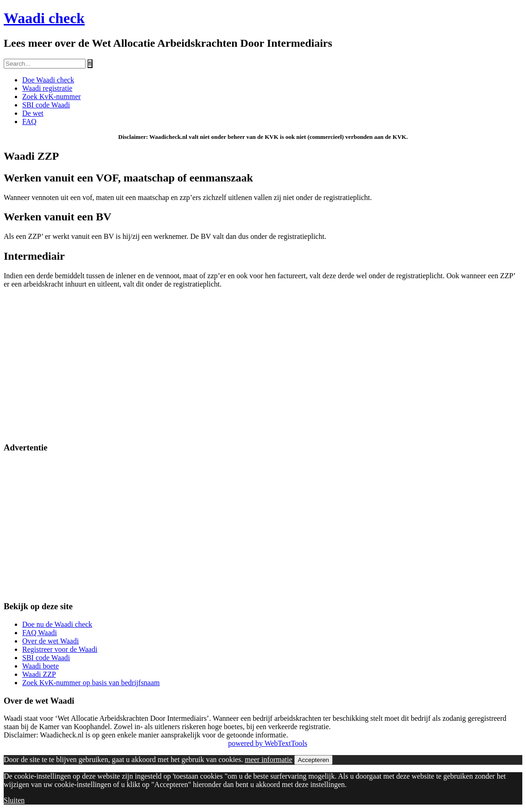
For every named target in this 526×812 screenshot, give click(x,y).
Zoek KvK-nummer (52, 97)
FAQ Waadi (40, 633)
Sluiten (14, 800)
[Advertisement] (263, 369)
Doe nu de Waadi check (57, 624)
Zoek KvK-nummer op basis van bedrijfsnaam (91, 683)
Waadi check (44, 18)
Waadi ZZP (39, 674)
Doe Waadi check (48, 80)
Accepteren (313, 760)
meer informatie (269, 759)
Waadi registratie (47, 88)
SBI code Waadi (46, 105)
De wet (33, 113)
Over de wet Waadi (50, 641)
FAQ (29, 122)
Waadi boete (40, 666)
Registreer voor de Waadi (60, 649)
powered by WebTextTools (268, 743)
